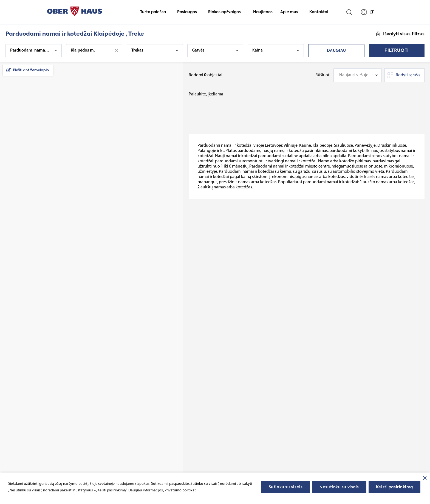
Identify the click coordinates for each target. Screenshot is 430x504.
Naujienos (263, 12)
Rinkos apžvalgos (227, 12)
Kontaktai (321, 12)
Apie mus (292, 12)
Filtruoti (397, 51)
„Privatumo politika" (179, 490)
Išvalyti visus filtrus (404, 34)
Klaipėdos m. (83, 50)
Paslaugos (189, 12)
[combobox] (358, 75)
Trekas (137, 50)
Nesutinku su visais (339, 487)
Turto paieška (155, 12)
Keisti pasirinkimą (394, 487)
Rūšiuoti (323, 75)
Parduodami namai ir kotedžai (30, 50)
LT (370, 12)
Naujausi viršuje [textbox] (354, 75)
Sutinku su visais (286, 487)
